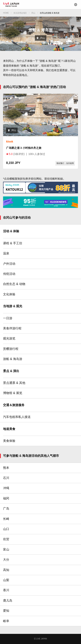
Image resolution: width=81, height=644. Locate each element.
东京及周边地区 (20, 13)
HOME (6, 13)
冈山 (33, 13)
